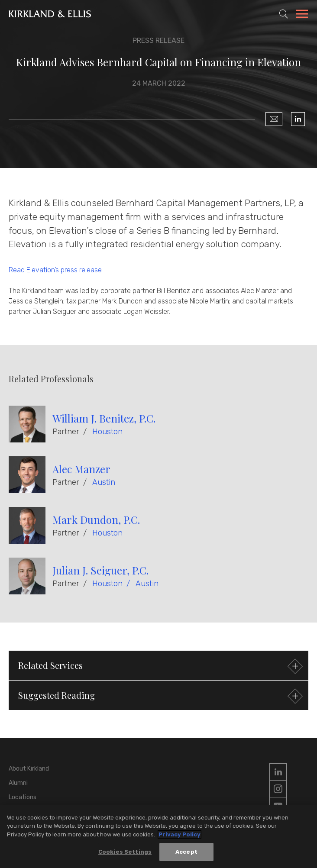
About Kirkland (29, 769)
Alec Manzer (81, 469)
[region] (158, 836)
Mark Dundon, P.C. (96, 520)
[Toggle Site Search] (284, 14)
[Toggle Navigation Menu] (302, 15)
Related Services (159, 666)
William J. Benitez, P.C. (104, 418)
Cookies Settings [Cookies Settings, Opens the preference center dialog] (125, 852)
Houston (107, 432)
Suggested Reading (159, 696)
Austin (104, 482)
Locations (23, 797)
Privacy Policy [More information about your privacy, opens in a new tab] (180, 834)
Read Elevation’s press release (55, 270)
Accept (186, 852)
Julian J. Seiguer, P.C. (100, 570)
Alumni (18, 783)
